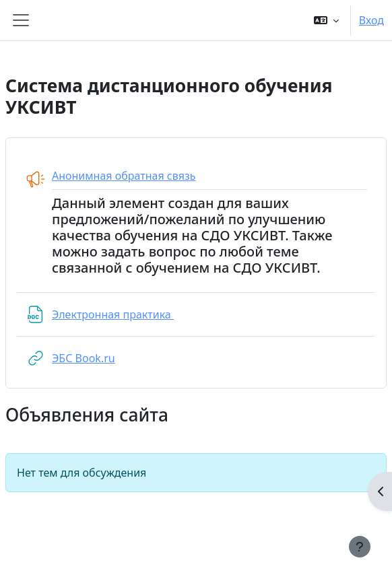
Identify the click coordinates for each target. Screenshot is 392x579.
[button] (326, 20)
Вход (371, 20)
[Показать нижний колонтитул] (360, 547)
